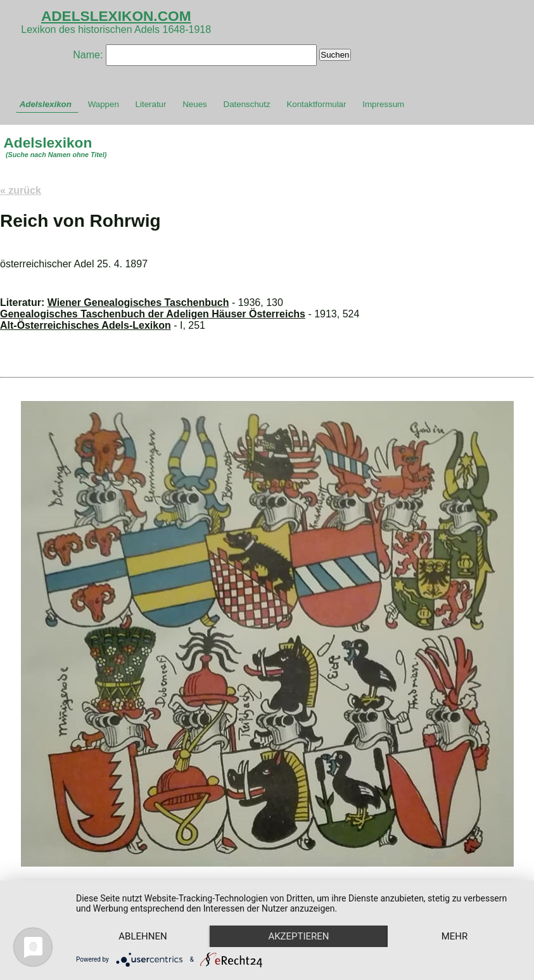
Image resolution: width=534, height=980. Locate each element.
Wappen (104, 104)
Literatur (151, 104)
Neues (195, 104)
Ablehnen (143, 936)
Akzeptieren (298, 936)
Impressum (383, 104)
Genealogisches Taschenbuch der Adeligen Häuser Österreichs (153, 314)
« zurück (21, 190)
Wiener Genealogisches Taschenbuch (138, 302)
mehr (455, 936)
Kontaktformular (316, 104)
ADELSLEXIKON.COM (116, 16)
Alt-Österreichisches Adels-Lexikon (86, 325)
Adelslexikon (46, 104)
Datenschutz (247, 104)
